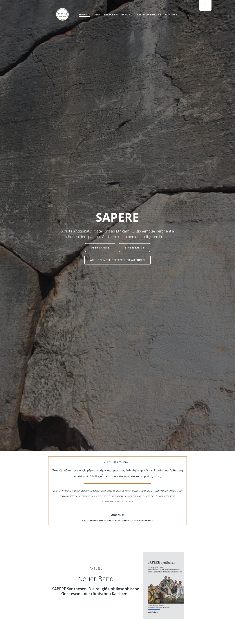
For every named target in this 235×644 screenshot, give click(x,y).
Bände (127, 14)
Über (97, 14)
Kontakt (171, 14)
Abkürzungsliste (149, 14)
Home (85, 14)
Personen (111, 14)
